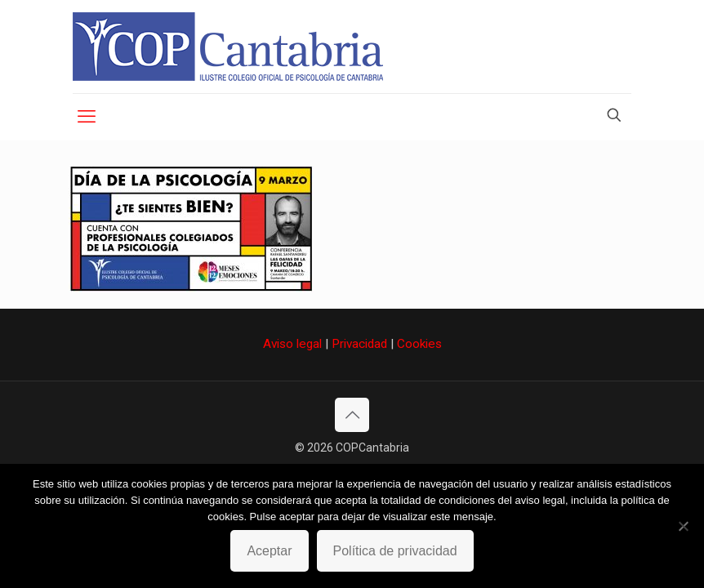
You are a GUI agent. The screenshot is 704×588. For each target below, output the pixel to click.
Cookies (419, 344)
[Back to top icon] (352, 415)
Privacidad (359, 344)
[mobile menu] (87, 117)
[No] (684, 526)
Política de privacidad (395, 551)
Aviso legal (292, 344)
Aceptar (269, 551)
